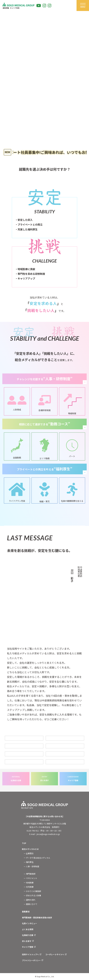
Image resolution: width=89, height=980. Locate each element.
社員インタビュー (29, 923)
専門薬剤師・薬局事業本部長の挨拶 (37, 917)
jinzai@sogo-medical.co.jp (48, 834)
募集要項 (26, 912)
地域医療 (30, 883)
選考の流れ (31, 900)
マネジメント (32, 878)
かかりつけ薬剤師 (34, 891)
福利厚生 (30, 862)
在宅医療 (30, 887)
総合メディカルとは (30, 849)
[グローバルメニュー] (83, 5)
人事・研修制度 (33, 866)
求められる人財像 (34, 895)
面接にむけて (32, 904)
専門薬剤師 (31, 874)
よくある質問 (28, 929)
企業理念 (30, 853)
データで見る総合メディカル (38, 858)
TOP (24, 843)
